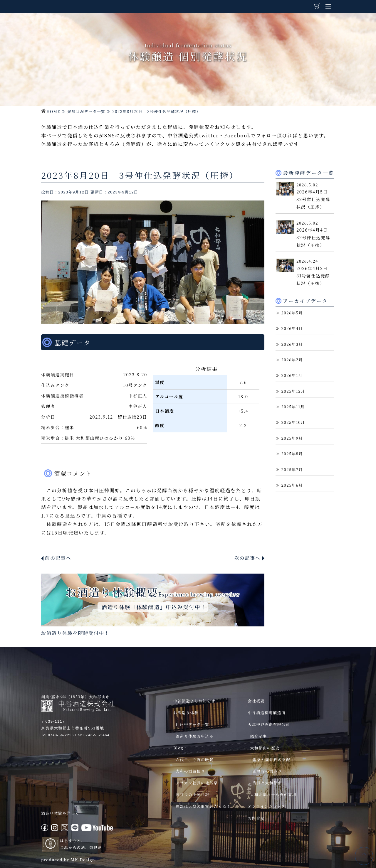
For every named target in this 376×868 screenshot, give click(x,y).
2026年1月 (292, 375)
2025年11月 (293, 407)
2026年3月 (292, 344)
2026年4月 (292, 328)
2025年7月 (292, 470)
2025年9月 (292, 438)
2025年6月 (292, 485)
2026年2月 (292, 360)
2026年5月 (292, 313)
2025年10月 (293, 422)
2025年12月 (293, 391)
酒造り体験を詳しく (60, 813)
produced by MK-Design (68, 860)
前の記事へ (58, 558)
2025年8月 (292, 454)
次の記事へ (247, 558)
